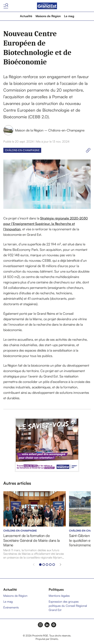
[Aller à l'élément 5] (54, 565)
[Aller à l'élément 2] (44, 565)
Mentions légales (59, 596)
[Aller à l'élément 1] (40, 565)
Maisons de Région (48, 16)
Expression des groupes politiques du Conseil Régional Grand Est (68, 606)
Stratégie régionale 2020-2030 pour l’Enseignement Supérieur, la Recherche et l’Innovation (46, 224)
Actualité (26, 16)
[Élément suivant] (61, 565)
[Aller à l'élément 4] (50, 565)
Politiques (56, 589)
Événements (11, 607)
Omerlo (54, 639)
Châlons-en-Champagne (22, 150)
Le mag (69, 16)
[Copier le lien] (88, 150)
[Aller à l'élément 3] (47, 565)
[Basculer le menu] (6, 6)
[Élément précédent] (34, 565)
